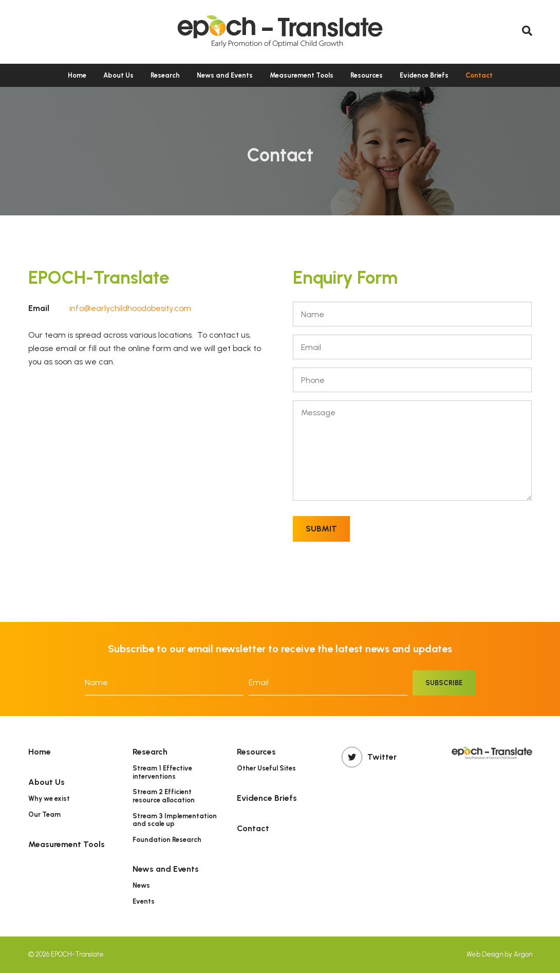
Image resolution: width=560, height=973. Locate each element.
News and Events (225, 75)
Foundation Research (167, 840)
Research (165, 75)
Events (144, 901)
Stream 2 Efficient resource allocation (164, 796)
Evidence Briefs (424, 75)
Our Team (44, 814)
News (141, 885)
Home (77, 75)
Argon (523, 954)
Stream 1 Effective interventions (162, 772)
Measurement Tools (302, 75)
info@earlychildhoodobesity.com (130, 308)
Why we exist (49, 798)
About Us (118, 75)
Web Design (485, 954)
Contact (479, 75)
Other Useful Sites (266, 768)
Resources (367, 75)
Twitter (369, 757)
